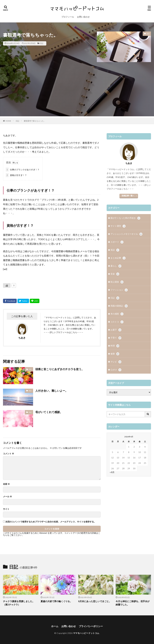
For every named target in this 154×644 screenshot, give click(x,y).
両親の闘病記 (119, 306)
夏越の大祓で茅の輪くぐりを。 (56, 601)
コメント (8, 454)
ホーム (55, 626)
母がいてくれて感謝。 (49, 412)
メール (7, 497)
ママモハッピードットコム (86, 633)
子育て (116, 338)
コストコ (117, 322)
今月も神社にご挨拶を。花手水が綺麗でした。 (133, 603)
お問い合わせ (83, 17)
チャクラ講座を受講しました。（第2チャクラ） (19, 603)
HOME (8, 121)
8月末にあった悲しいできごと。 (95, 601)
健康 (115, 354)
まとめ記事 (118, 258)
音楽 (115, 274)
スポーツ (117, 242)
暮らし (116, 266)
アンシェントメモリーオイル (126, 234)
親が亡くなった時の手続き (125, 218)
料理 (115, 346)
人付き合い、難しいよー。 (52, 391)
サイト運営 (118, 226)
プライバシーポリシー (91, 626)
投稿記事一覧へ (128, 196)
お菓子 (116, 330)
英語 (115, 250)
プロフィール (68, 17)
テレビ (116, 362)
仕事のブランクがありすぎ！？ (23, 170)
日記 (42, 43)
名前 (6, 484)
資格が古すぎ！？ (16, 175)
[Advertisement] (77, 95)
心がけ (116, 370)
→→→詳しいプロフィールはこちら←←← (63, 332)
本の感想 (117, 314)
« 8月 (112, 472)
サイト (6, 509)
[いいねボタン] (7, 285)
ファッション (119, 290)
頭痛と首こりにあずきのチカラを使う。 (60, 369)
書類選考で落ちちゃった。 (35, 121)
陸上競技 (117, 282)
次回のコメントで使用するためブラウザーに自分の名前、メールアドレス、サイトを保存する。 (51, 522)
